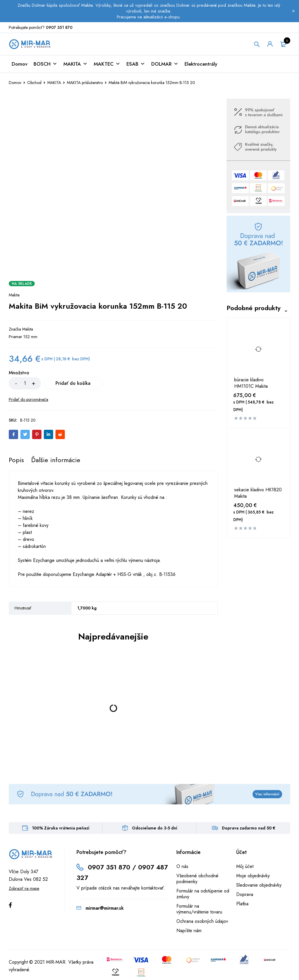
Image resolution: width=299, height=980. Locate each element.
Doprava (245, 894)
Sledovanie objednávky (259, 885)
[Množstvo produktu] (25, 383)
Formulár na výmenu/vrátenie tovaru (199, 909)
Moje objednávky (253, 876)
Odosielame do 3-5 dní (155, 828)
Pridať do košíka (73, 383)
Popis (16, 460)
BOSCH (45, 64)
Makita (14, 295)
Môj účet (245, 866)
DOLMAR (165, 64)
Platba (242, 904)
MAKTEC (107, 64)
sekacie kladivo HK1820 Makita (258, 493)
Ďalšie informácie (56, 460)
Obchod (34, 83)
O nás (182, 866)
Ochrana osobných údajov (202, 921)
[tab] (16, 460)
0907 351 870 (59, 27)
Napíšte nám (189, 931)
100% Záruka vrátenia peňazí (61, 828)
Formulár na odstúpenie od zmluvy (203, 894)
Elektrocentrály (201, 64)
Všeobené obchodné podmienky (197, 879)
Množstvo (19, 373)
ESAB (136, 64)
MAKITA (75, 64)
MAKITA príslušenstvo (85, 83)
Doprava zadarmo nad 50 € (249, 828)
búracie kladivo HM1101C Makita (251, 383)
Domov (20, 64)
